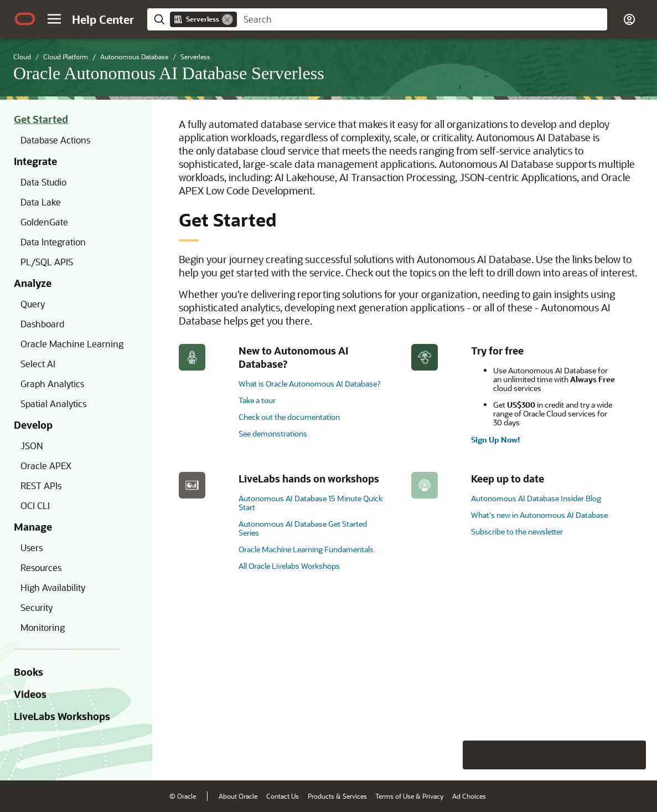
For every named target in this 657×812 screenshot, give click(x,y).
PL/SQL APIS (47, 262)
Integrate (35, 161)
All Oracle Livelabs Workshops (289, 566)
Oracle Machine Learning (72, 344)
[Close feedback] (477, 755)
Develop (33, 425)
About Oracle (238, 796)
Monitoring (43, 627)
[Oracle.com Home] (25, 19)
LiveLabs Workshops (62, 716)
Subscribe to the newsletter (517, 531)
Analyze (33, 283)
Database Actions (55, 140)
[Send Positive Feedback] (632, 755)
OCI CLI (35, 505)
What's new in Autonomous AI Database (539, 515)
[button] (54, 19)
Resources (41, 567)
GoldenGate (44, 222)
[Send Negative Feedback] (603, 755)
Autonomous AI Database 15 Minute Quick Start (311, 503)
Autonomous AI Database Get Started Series (303, 528)
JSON (32, 446)
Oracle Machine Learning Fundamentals (306, 549)
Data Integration (53, 242)
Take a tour (257, 400)
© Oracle (183, 796)
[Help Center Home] (103, 19)
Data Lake (41, 202)
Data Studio (43, 182)
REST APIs (41, 485)
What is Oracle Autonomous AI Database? (309, 384)
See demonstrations (273, 433)
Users (32, 548)
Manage (33, 527)
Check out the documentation (289, 417)
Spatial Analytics (53, 404)
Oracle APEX (46, 466)
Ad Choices (469, 796)
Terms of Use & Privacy (409, 796)
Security (37, 607)
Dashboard (42, 324)
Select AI (38, 364)
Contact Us (283, 796)
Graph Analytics (52, 384)
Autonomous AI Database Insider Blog (536, 498)
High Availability (53, 587)
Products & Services (337, 796)
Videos (30, 694)
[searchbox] (422, 19)
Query (33, 304)
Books (29, 672)
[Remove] (227, 19)
